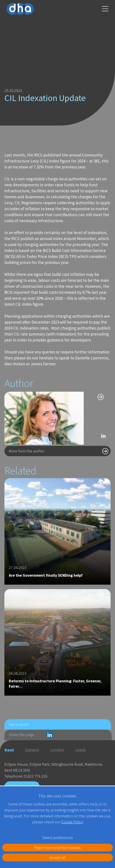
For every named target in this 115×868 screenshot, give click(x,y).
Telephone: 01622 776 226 (26, 776)
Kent (9, 750)
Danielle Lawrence (24, 436)
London (57, 750)
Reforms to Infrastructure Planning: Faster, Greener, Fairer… (55, 684)
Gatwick (32, 750)
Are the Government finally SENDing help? (46, 575)
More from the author (27, 451)
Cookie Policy (72, 822)
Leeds (81, 750)
